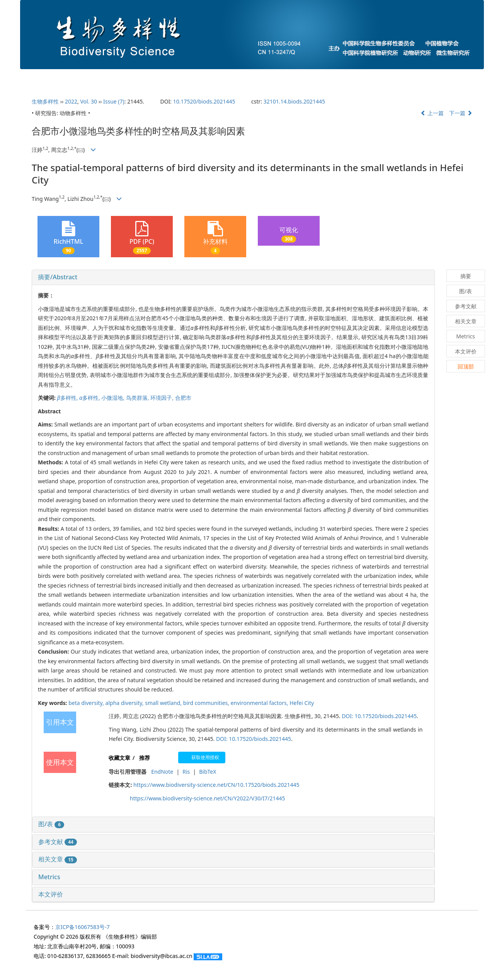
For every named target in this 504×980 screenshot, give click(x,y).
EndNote (162, 772)
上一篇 (432, 113)
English (451, 78)
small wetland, (164, 703)
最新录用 (358, 78)
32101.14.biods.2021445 (294, 101)
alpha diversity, (125, 703)
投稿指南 (175, 78)
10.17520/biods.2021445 (204, 101)
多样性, (68, 398)
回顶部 (466, 366)
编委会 (130, 78)
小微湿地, (113, 398)
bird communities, (207, 703)
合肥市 (183, 398)
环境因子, (163, 398)
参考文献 (58, 842)
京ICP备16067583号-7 (83, 927)
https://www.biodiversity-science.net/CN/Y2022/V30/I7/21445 (207, 798)
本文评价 (51, 894)
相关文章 (58, 859)
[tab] (233, 277)
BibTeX (208, 772)
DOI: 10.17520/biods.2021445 (379, 716)
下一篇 (461, 113)
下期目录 (269, 78)
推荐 (145, 758)
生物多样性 (45, 101)
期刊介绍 (86, 78)
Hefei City (302, 703)
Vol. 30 (89, 101)
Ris (186, 772)
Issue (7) (114, 101)
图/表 (51, 824)
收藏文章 (119, 758)
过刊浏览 (405, 78)
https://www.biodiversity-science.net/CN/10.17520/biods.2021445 (216, 785)
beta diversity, (87, 703)
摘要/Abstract (58, 277)
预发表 (313, 78)
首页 (44, 78)
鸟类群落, (138, 398)
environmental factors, (260, 703)
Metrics (49, 877)
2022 (71, 101)
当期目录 (222, 78)
